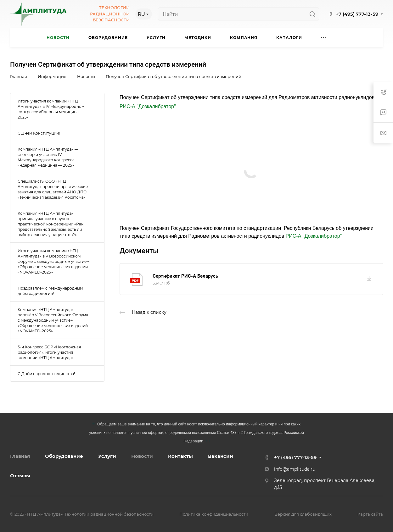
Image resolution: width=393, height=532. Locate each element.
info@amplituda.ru (295, 469)
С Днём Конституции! (39, 133)
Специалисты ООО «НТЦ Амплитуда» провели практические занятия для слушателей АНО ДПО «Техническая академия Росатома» (53, 189)
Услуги (107, 456)
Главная (20, 456)
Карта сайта (370, 514)
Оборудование (64, 456)
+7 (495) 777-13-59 (357, 14)
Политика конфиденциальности (214, 514)
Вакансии (221, 456)
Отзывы (20, 476)
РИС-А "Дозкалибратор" (148, 106)
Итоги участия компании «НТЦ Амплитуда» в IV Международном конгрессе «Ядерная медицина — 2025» (51, 109)
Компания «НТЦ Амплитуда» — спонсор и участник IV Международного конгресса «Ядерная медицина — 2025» (48, 157)
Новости (142, 456)
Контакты (180, 456)
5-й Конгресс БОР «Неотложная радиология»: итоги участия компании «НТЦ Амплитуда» (49, 352)
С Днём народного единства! (46, 374)
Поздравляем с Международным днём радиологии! (50, 291)
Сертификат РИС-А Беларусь (185, 276)
